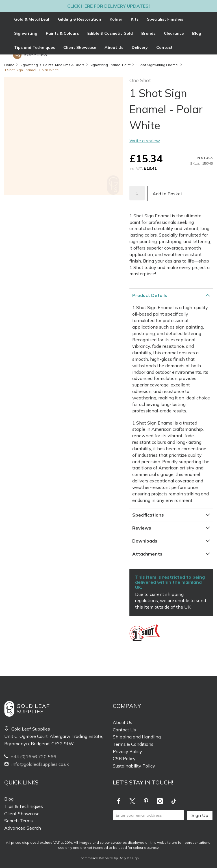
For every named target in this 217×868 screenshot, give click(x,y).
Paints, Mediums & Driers (64, 65)
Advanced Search (23, 828)
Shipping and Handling (137, 737)
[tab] (108, 33)
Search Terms (19, 821)
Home (9, 65)
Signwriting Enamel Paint (110, 65)
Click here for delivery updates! (108, 6)
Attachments (147, 554)
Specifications (148, 515)
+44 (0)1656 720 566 (30, 757)
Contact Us (124, 730)
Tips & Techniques (24, 806)
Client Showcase (22, 814)
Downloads (145, 541)
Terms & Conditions (133, 744)
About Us (122, 722)
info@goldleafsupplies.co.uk (37, 764)
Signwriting (29, 65)
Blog (9, 799)
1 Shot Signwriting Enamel (157, 65)
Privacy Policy (127, 751)
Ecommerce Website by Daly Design (109, 858)
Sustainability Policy (134, 766)
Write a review (145, 141)
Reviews (142, 528)
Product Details (150, 295)
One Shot (140, 80)
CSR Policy (124, 758)
